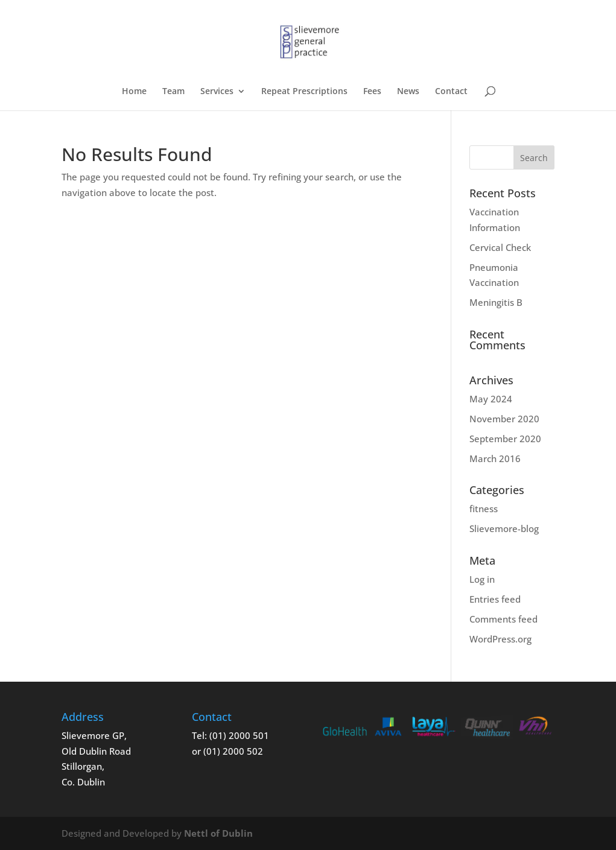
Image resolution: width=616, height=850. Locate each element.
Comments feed (503, 619)
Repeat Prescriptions (304, 92)
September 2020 (505, 439)
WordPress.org (500, 639)
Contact (451, 92)
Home (134, 92)
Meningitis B (496, 302)
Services (217, 92)
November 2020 (504, 419)
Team (173, 92)
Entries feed (495, 599)
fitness (484, 509)
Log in (482, 579)
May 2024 (491, 399)
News (408, 92)
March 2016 (495, 458)
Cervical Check (500, 247)
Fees (372, 92)
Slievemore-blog (504, 528)
